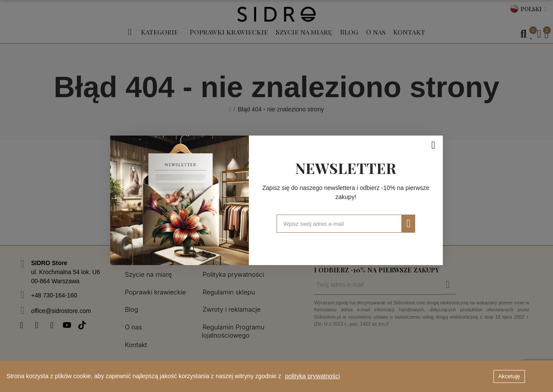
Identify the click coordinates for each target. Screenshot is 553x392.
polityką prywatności (312, 376)
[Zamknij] (433, 141)
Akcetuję (509, 376)
